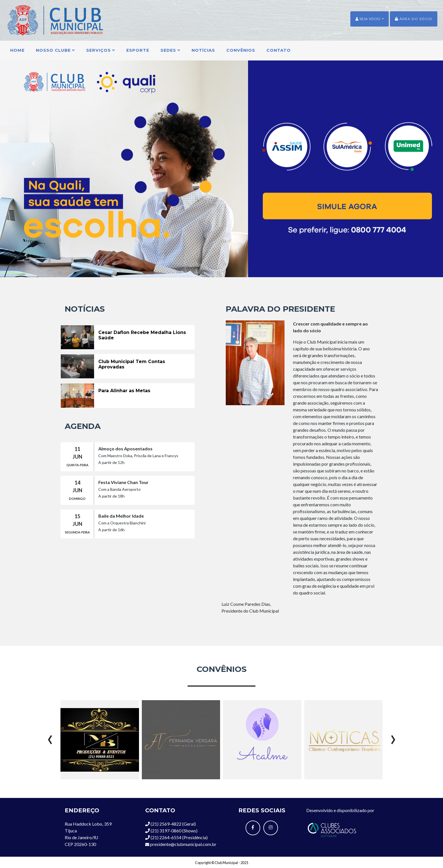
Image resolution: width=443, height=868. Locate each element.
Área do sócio (414, 19)
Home (17, 50)
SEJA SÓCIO (368, 19)
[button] (33, 163)
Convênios (241, 50)
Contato (279, 50)
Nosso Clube (55, 50)
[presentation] (50, 737)
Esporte (138, 50)
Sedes (170, 50)
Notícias (203, 50)
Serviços (101, 50)
